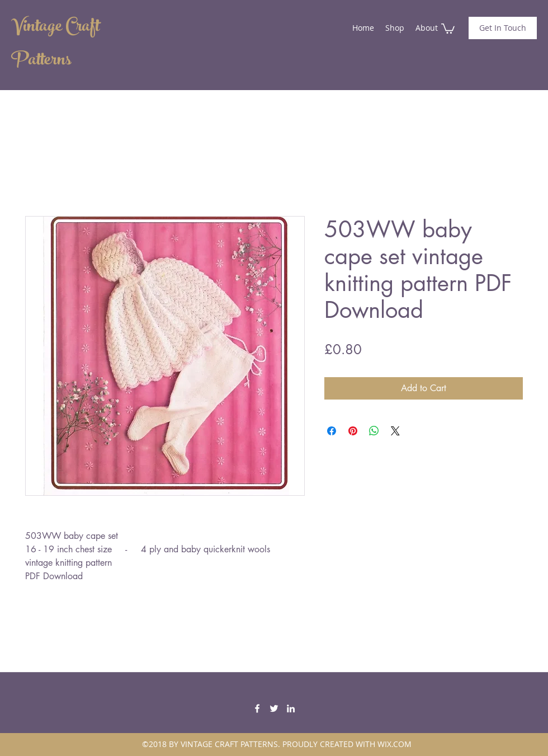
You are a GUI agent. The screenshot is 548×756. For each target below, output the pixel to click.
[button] (448, 28)
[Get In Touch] (503, 28)
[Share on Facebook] (332, 431)
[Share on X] (395, 431)
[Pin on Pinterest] (353, 431)
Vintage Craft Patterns (55, 45)
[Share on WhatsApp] (374, 431)
